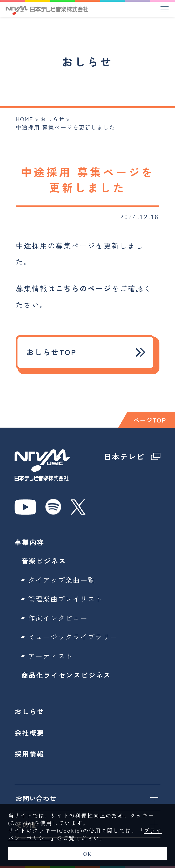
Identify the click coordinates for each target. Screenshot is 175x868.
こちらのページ (84, 288)
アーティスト (51, 656)
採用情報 (29, 754)
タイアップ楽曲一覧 (62, 580)
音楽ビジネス (44, 561)
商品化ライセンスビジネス (66, 675)
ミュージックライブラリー (73, 637)
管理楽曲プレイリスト (66, 599)
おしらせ (52, 119)
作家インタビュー (58, 618)
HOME (25, 119)
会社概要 (29, 732)
